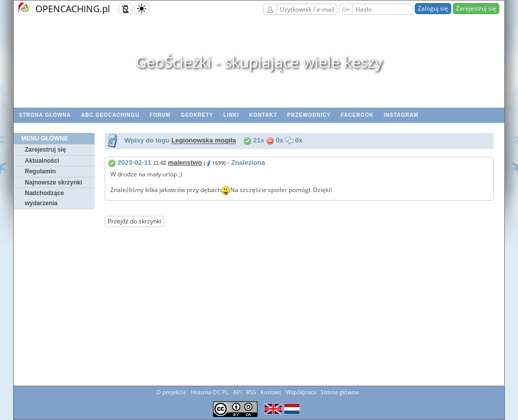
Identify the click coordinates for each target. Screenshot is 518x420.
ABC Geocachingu (110, 115)
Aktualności (42, 161)
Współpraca (301, 392)
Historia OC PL (210, 392)
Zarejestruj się (476, 8)
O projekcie (171, 392)
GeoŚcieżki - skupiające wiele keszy (259, 62)
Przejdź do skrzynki (135, 221)
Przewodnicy (309, 115)
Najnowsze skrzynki (53, 182)
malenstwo (185, 162)
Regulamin (40, 171)
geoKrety (197, 115)
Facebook (357, 115)
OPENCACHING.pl (73, 9)
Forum (160, 115)
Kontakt (263, 115)
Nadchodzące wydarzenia (44, 198)
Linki (231, 115)
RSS (251, 392)
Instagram (401, 115)
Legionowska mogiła (204, 141)
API (238, 392)
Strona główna (45, 115)
